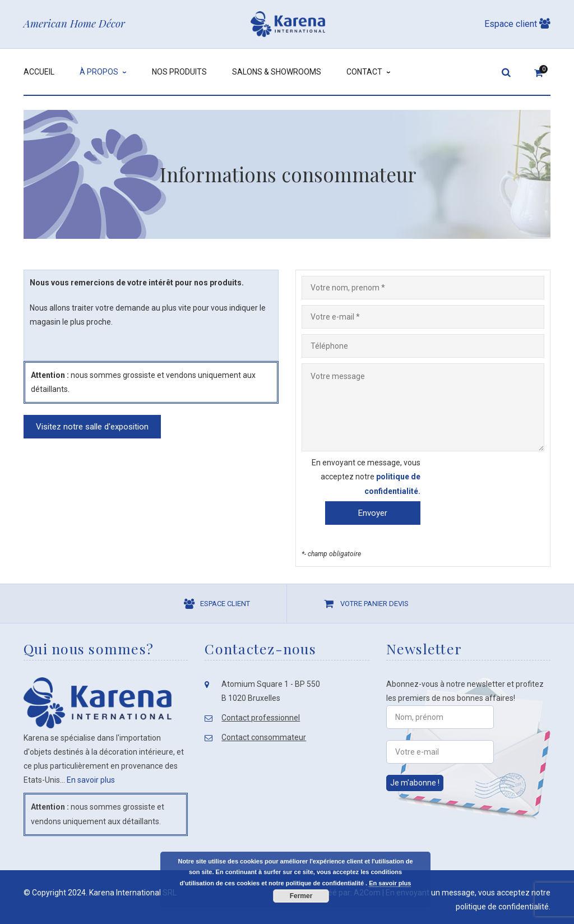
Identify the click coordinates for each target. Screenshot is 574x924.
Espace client (517, 24)
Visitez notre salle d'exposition (92, 427)
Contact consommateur (264, 737)
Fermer (301, 896)
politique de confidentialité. (503, 907)
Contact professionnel (261, 718)
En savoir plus (91, 780)
